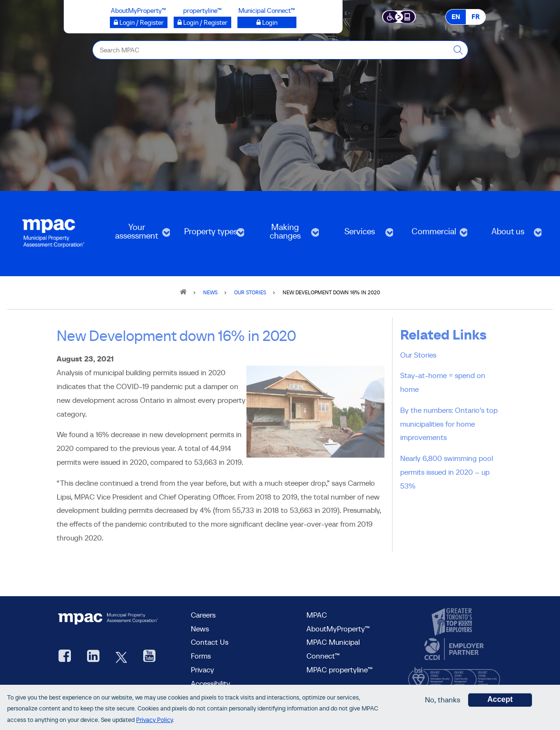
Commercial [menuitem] (433, 235)
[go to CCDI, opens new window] (453, 650)
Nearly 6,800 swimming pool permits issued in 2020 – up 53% (447, 472)
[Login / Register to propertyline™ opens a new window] (202, 22)
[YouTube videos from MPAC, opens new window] (149, 657)
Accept (500, 700)
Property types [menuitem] (210, 235)
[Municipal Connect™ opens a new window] (267, 22)
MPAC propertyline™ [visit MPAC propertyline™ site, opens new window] (339, 670)
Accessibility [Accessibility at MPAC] (211, 683)
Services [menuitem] (359, 235)
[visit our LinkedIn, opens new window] (93, 657)
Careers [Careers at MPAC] (203, 615)
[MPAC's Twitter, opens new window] (121, 657)
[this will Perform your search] (459, 50)
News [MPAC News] (200, 629)
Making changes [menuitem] (284, 235)
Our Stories (418, 355)
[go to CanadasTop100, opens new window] (453, 622)
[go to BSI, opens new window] (454, 676)
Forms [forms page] (201, 656)
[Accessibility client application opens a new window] (399, 16)
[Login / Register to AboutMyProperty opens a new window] (139, 22)
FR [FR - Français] (476, 17)
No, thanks (442, 700)
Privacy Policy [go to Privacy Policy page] (154, 720)
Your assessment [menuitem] (136, 235)
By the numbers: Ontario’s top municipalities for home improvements (449, 424)
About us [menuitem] (507, 235)
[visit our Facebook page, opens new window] (65, 657)
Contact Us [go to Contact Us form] (210, 642)
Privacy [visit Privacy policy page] (202, 670)
